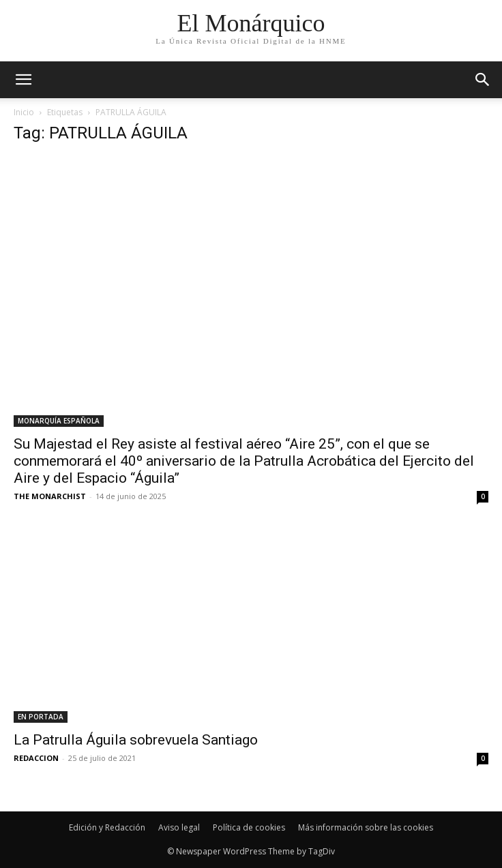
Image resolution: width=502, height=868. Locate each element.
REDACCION (36, 758)
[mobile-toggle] (23, 80)
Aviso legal (179, 827)
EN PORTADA (41, 717)
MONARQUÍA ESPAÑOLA (59, 421)
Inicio (24, 112)
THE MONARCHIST (50, 496)
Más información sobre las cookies (366, 827)
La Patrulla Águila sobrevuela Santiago (136, 740)
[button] (483, 80)
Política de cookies (249, 827)
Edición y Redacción (107, 827)
